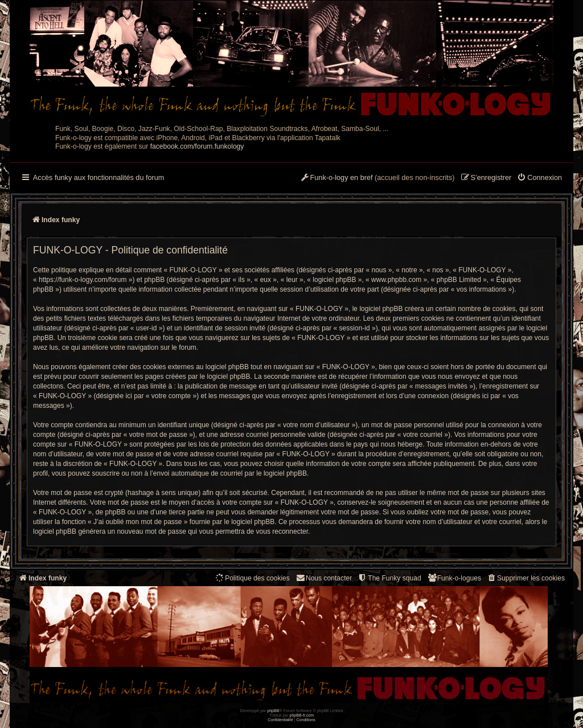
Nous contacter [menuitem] (324, 578)
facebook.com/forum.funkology (197, 146)
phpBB (273, 711)
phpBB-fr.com (302, 715)
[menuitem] (539, 178)
